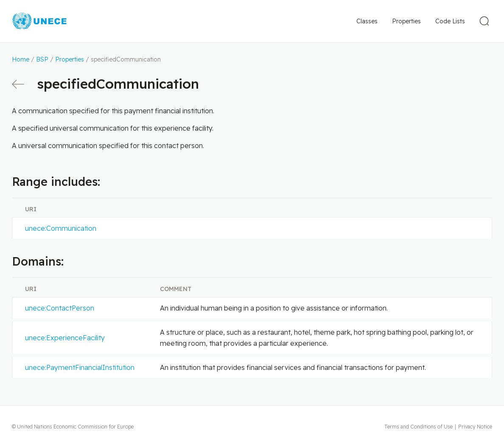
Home (21, 59)
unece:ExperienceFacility (65, 338)
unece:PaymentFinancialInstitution (80, 367)
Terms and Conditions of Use (419, 427)
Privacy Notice (475, 427)
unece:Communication (61, 228)
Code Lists (450, 21)
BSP (42, 59)
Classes (367, 21)
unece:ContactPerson (60, 308)
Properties (406, 21)
